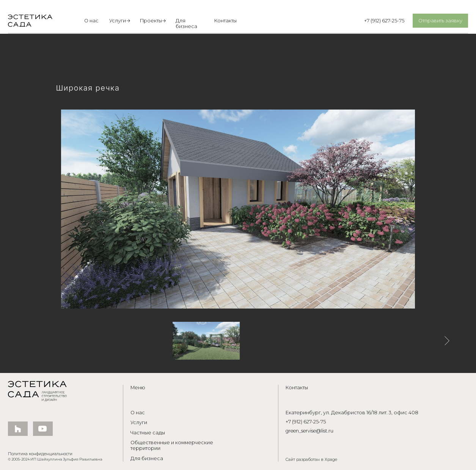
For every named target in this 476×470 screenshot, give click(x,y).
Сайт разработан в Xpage (311, 460)
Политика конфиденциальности (40, 454)
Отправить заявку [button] (440, 21)
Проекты (151, 21)
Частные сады (148, 433)
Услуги (118, 21)
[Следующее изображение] (447, 341)
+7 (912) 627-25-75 (384, 21)
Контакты (225, 21)
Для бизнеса (186, 23)
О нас (91, 21)
